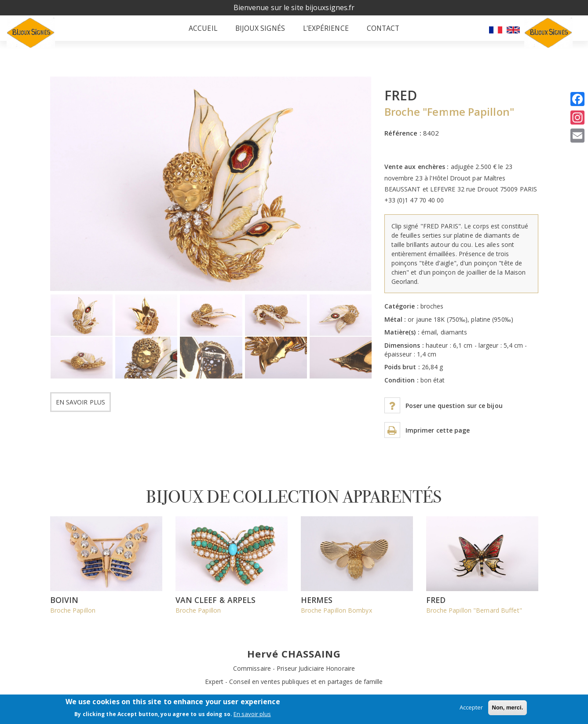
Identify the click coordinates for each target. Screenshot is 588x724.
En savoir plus (80, 411)
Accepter (471, 707)
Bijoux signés (256, 33)
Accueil (201, 33)
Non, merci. (508, 707)
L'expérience (320, 33)
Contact (376, 33)
